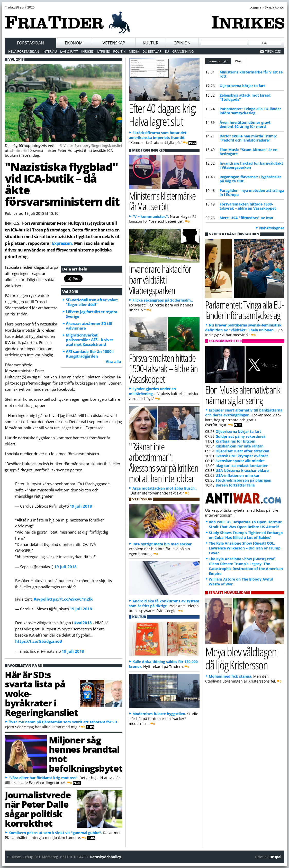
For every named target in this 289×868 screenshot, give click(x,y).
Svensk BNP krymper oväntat (242, 456)
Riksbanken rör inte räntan (240, 446)
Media (134, 51)
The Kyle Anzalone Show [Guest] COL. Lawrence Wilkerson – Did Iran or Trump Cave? (245, 548)
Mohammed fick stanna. (231, 676)
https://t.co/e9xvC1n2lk (70, 599)
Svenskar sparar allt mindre (240, 461)
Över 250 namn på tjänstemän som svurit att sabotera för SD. (63, 722)
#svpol (40, 599)
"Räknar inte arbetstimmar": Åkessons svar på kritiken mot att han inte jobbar (164, 462)
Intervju (50, 51)
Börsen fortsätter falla (235, 485)
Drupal (275, 857)
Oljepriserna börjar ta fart (242, 86)
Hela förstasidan (24, 51)
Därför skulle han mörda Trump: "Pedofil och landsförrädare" (248, 138)
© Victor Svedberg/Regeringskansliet (91, 146)
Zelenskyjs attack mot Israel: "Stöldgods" (245, 97)
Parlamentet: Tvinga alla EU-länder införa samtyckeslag (250, 111)
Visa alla (113, 361)
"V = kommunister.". (151, 216)
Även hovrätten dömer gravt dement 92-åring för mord (245, 124)
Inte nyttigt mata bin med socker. (162, 544)
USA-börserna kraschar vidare (242, 470)
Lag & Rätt (69, 51)
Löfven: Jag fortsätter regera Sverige (92, 314)
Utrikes (103, 51)
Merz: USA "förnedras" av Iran (246, 218)
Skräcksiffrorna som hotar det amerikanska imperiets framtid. (158, 135)
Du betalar (152, 51)
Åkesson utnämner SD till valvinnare (89, 326)
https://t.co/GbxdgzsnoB (39, 641)
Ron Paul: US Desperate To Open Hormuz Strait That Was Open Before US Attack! (245, 524)
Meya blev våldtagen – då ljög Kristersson (245, 658)
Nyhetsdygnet (272, 228)
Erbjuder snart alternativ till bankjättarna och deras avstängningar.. (244, 413)
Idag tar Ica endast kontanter (242, 466)
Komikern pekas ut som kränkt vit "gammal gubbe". (55, 833)
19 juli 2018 (81, 506)
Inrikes (87, 51)
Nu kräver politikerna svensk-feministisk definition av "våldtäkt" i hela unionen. (243, 328)
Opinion (182, 43)
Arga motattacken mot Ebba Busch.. (165, 488)
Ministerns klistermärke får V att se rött (251, 74)
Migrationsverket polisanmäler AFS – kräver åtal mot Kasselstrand (90, 340)
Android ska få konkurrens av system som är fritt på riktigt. (164, 603)
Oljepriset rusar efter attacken (242, 451)
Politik (119, 51)
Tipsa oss (273, 51)
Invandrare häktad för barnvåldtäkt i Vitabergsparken (251, 165)
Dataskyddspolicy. (106, 857)
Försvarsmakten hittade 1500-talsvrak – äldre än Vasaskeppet (248, 206)
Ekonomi (74, 43)
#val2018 (83, 623)
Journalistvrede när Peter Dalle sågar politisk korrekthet (38, 809)
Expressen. (62, 243)
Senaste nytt (220, 60)
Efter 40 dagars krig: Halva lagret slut (163, 115)
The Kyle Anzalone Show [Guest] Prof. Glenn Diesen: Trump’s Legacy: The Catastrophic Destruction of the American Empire (246, 566)
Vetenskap (114, 43)
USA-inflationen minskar (237, 475)
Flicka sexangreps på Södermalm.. (163, 300)
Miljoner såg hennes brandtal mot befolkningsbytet (86, 754)
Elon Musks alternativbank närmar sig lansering (243, 395)
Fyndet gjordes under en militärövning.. (152, 391)
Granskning (183, 51)
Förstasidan (30, 43)
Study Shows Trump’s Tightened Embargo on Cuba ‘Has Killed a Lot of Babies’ (246, 535)
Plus (238, 61)
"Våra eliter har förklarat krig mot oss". (43, 778)
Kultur (151, 43)
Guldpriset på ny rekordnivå (240, 436)
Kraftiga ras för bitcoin (235, 441)
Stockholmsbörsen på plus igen (243, 480)
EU (167, 51)
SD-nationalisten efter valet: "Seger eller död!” (92, 302)
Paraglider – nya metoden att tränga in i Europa (252, 193)
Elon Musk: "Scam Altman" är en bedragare (249, 152)
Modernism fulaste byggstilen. (159, 714)
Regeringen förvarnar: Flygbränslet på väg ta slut (250, 179)
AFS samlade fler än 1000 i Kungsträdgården (90, 354)
